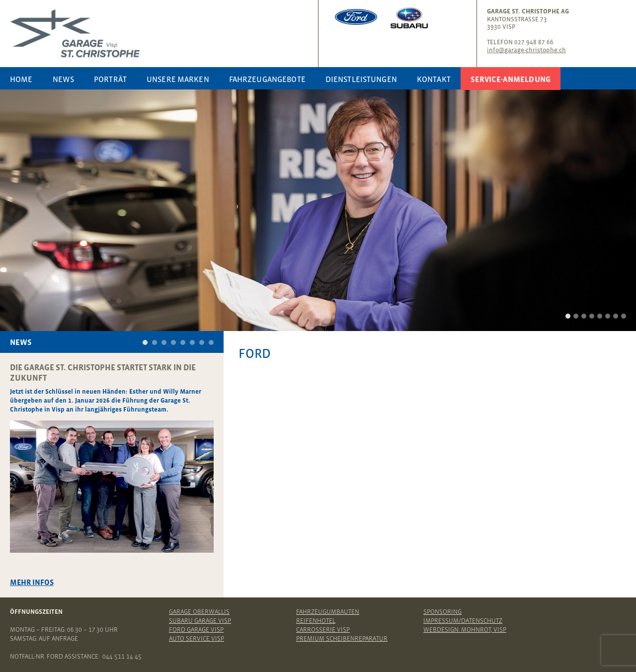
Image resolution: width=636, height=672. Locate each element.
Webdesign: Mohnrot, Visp (465, 630)
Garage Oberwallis (199, 612)
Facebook (592, 13)
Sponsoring (442, 612)
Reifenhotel (316, 621)
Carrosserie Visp (323, 630)
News (64, 79)
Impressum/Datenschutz (463, 621)
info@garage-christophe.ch (526, 50)
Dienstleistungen (361, 79)
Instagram (607, 13)
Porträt (110, 79)
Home (21, 79)
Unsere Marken (178, 79)
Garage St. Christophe (161, 34)
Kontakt (434, 79)
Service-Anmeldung (511, 79)
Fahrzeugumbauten (328, 612)
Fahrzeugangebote (267, 79)
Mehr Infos (32, 582)
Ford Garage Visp (196, 630)
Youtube (623, 13)
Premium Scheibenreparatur (342, 638)
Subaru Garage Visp (200, 621)
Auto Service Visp (197, 638)
